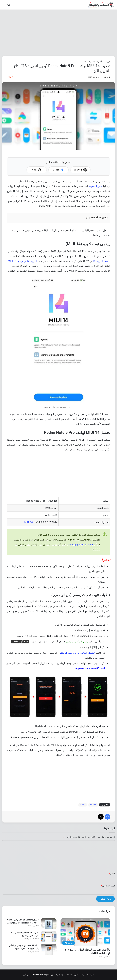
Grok (37, 170)
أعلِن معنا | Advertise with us (43, 975)
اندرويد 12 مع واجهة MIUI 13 (22, 261)
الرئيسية (107, 62)
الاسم (112, 874)
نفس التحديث (96, 186)
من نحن (26, 975)
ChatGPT (80, 170)
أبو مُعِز (106, 77)
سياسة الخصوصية (87, 975)
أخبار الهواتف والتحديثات (92, 62)
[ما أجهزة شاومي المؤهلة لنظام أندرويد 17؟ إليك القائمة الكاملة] (85, 932)
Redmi (83, 805)
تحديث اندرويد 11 (101, 261)
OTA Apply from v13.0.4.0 (81, 545)
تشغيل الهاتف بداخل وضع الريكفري (76, 653)
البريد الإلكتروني (108, 886)
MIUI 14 (29, 522)
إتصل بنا (59, 975)
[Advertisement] (58, 33)
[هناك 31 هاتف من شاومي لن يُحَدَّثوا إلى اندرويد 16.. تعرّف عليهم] (49, 949)
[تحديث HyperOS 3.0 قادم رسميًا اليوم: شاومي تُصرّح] (49, 937)
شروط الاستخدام (71, 975)
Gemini (58, 170)
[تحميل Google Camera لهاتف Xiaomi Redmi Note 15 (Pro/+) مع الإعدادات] (49, 924)
